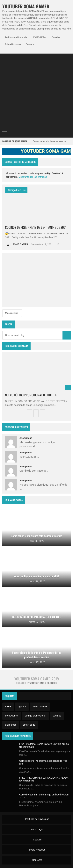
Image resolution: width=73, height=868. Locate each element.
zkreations (37, 683)
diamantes (11, 725)
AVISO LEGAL (40, 37)
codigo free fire (17, 190)
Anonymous (26, 438)
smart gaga (29, 725)
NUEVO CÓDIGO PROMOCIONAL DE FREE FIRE (32, 395)
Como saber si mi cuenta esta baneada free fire (51, 141)
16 (58, 244)
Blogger (52, 683)
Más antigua (12, 313)
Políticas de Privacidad (16, 37)
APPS (8, 707)
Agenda (22, 707)
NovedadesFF (40, 707)
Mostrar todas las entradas (33, 177)
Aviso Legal (37, 829)
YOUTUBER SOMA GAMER (26, 6)
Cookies (56, 37)
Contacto (30, 44)
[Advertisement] (36, 90)
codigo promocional (36, 716)
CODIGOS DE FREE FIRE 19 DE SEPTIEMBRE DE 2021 (36, 227)
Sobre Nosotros (13, 44)
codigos (57, 716)
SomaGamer (12, 716)
